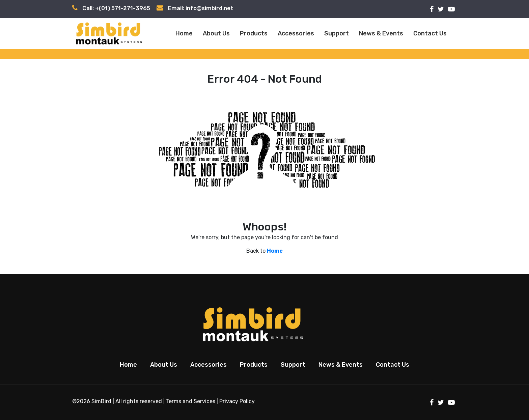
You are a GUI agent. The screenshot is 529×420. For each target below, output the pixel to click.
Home (184, 33)
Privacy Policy (237, 401)
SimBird (101, 401)
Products (254, 33)
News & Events (381, 33)
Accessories (296, 33)
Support (337, 33)
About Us (216, 33)
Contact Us (430, 33)
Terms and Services (191, 401)
